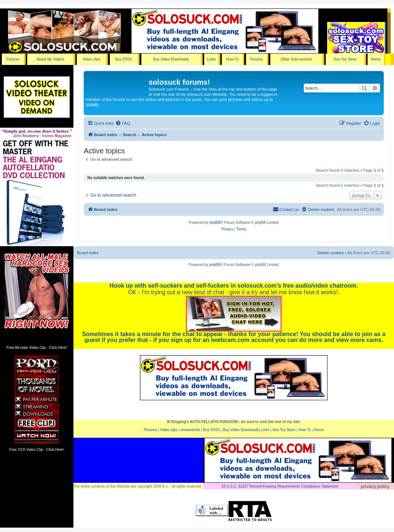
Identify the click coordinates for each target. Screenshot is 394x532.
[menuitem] (123, 123)
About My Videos (50, 59)
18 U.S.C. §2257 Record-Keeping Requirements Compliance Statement (280, 486)
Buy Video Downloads (171, 59)
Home (376, 59)
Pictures (13, 59)
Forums (256, 59)
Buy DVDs (124, 59)
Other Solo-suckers (296, 59)
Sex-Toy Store (345, 59)
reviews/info (190, 430)
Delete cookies (330, 253)
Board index (88, 253)
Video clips (91, 59)
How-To (232, 59)
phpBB (215, 223)
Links (211, 59)
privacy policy (375, 486)
